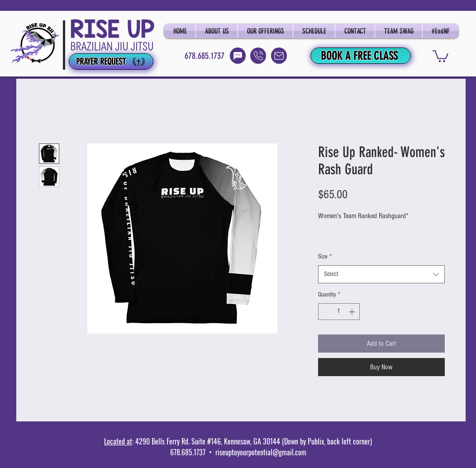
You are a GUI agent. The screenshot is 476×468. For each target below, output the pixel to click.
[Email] (279, 56)
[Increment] (353, 312)
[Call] (258, 56)
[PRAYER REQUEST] (111, 62)
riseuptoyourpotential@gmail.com (261, 452)
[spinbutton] (339, 312)
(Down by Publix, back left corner (325, 441)
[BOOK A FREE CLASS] (361, 56)
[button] (440, 55)
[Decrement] (325, 312)
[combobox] (381, 275)
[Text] (238, 56)
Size (325, 257)
